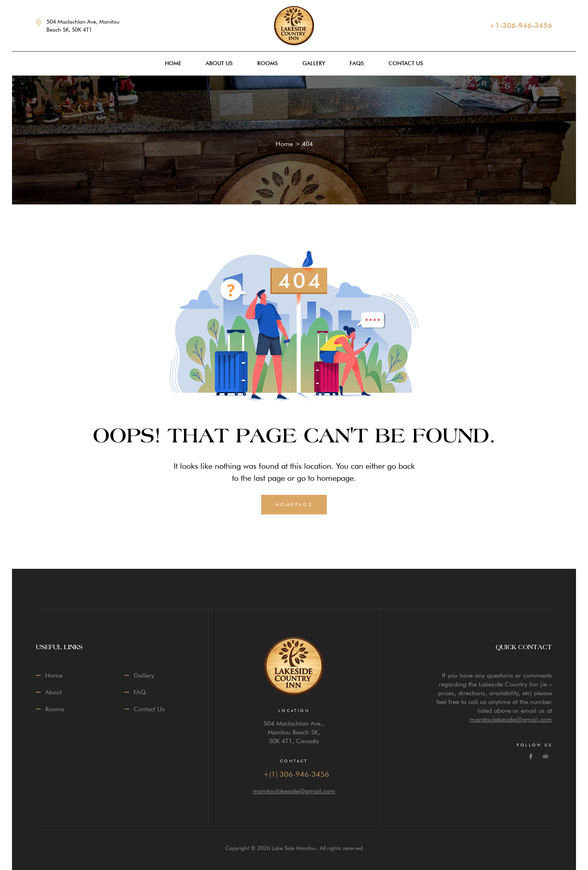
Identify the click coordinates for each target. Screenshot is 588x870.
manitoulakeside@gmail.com (294, 791)
